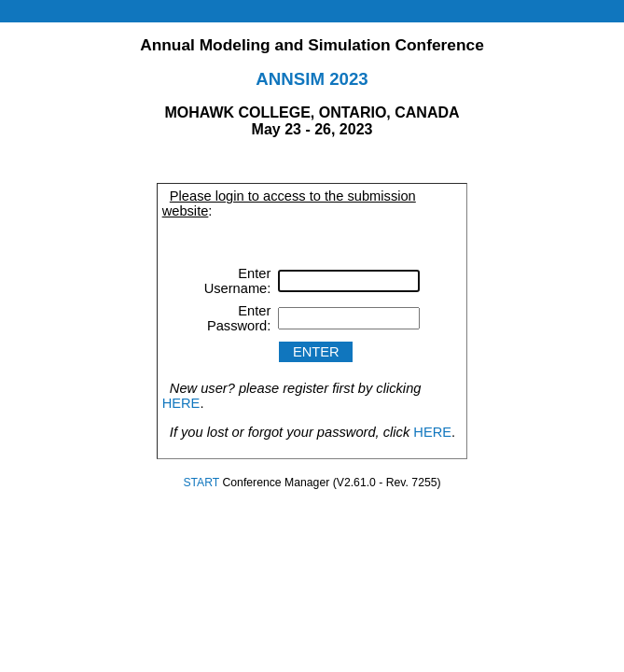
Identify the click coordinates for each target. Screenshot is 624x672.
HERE (181, 403)
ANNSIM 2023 (312, 79)
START (201, 483)
